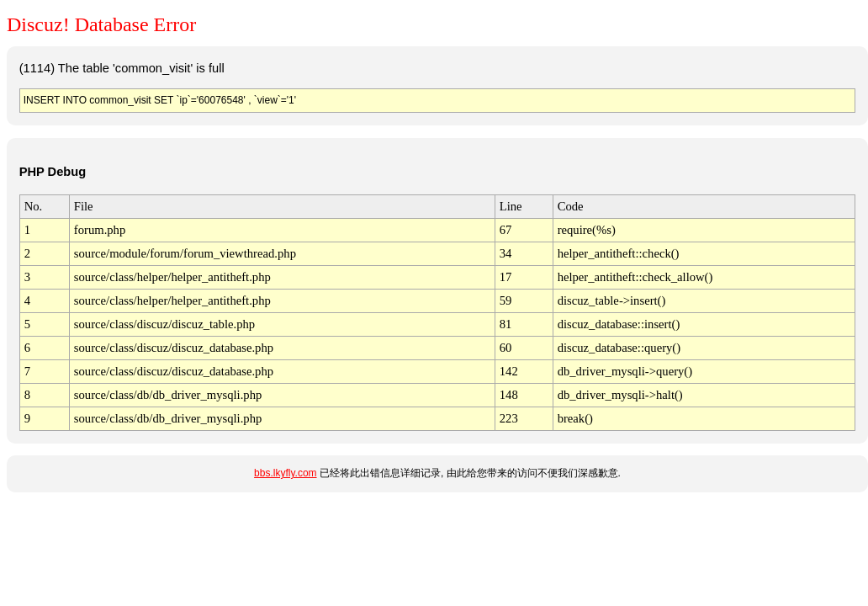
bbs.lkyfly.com (285, 473)
